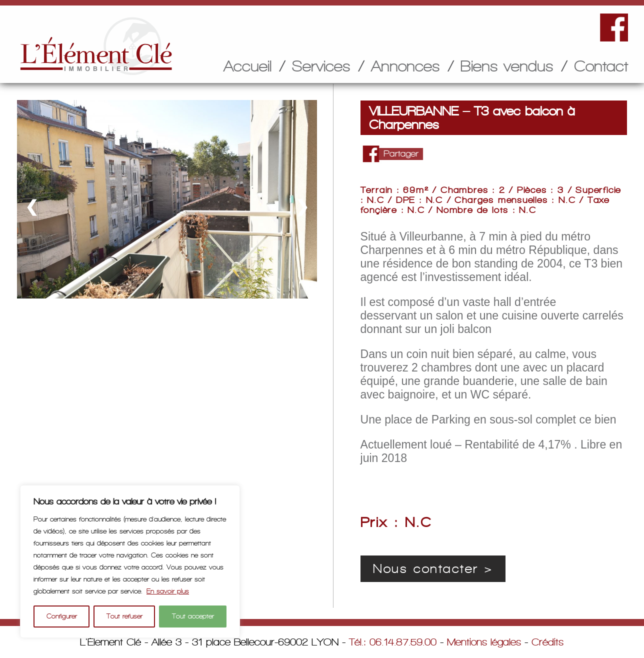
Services (321, 66)
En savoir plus (168, 591)
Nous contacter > (433, 569)
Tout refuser (124, 616)
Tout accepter (193, 616)
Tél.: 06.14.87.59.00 (393, 642)
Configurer (62, 616)
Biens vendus (507, 66)
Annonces (405, 66)
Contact (601, 66)
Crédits (547, 642)
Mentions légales (484, 642)
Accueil (247, 66)
